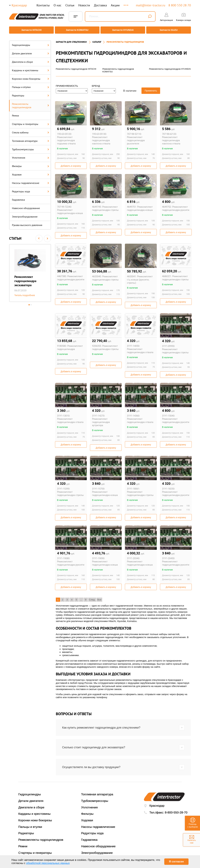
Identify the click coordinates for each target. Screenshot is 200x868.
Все (99, 598)
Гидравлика (18, 198)
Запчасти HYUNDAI (123, 30)
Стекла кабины (30, 130)
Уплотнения (30, 156)
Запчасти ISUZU (169, 30)
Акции (115, 5)
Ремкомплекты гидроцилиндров (30, 104)
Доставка (100, 5)
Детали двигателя (30, 51)
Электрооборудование (25, 214)
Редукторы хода (30, 189)
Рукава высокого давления (27, 223)
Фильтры (30, 164)
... (126, 4)
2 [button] (31, 303)
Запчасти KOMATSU (77, 30)
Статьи (70, 5)
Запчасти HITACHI (31, 30)
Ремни (15, 113)
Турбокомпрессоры (30, 147)
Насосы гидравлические (30, 181)
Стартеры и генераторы (30, 122)
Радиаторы (30, 93)
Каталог (97, 40)
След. (92, 598)
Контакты (43, 5)
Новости (84, 5)
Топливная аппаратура (30, 139)
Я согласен (176, 862)
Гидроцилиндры (30, 43)
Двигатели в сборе (30, 60)
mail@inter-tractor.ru (151, 5)
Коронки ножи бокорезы (30, 76)
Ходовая (30, 172)
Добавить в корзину (71, 164)
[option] (30, 271)
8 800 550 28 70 (180, 5)
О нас (57, 5)
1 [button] (29, 303)
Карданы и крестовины (30, 68)
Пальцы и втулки (30, 85)
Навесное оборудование (26, 206)
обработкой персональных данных (48, 863)
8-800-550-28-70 (176, 811)
